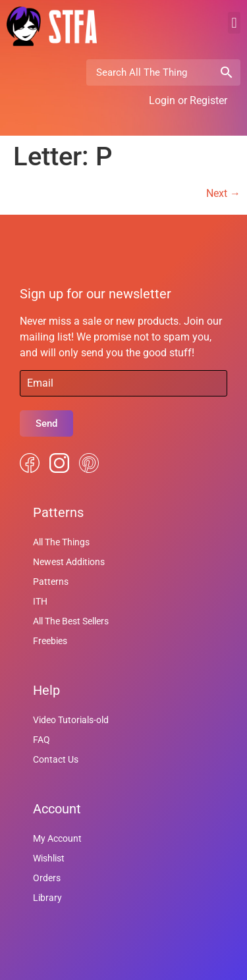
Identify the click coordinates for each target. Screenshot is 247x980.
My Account (57, 838)
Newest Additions (69, 562)
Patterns (51, 582)
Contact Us (56, 759)
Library (47, 898)
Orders (47, 878)
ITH (40, 601)
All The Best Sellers (71, 621)
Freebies (50, 641)
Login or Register (188, 100)
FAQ (41, 740)
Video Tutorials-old (71, 720)
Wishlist (49, 858)
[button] (234, 23)
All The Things (61, 542)
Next (223, 193)
